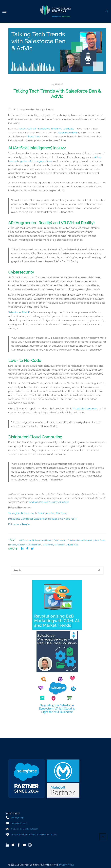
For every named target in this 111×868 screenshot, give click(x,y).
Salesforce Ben (34, 545)
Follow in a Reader (19, 524)
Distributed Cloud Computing (81, 540)
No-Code (12, 545)
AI (33, 540)
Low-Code (100, 540)
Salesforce (22, 545)
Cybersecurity (60, 540)
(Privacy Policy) (66, 865)
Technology (59, 545)
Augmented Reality (44, 540)
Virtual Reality (72, 545)
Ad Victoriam (25, 540)
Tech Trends (48, 545)
